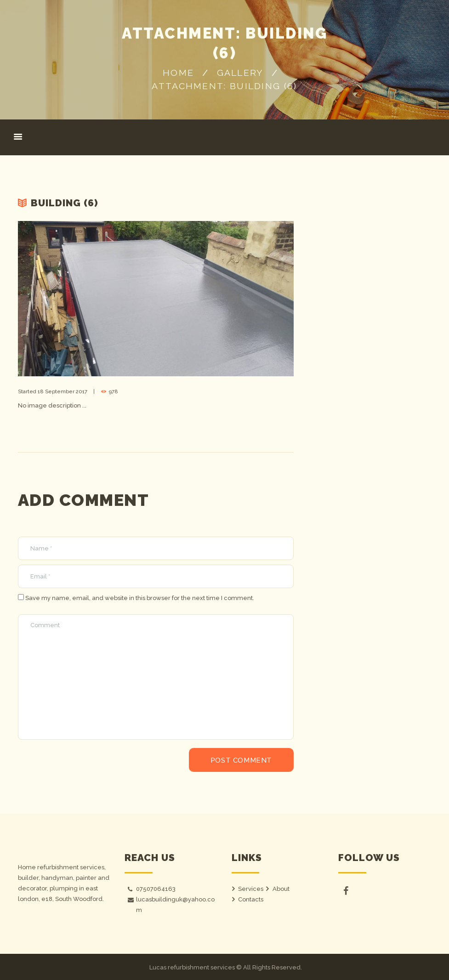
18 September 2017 (63, 392)
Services (251, 889)
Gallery (240, 73)
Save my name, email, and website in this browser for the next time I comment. (140, 598)
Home (178, 73)
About (281, 889)
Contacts (251, 899)
